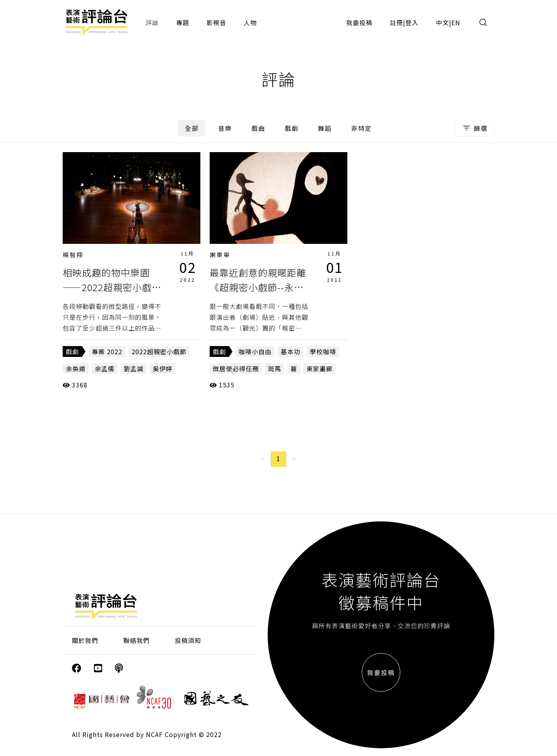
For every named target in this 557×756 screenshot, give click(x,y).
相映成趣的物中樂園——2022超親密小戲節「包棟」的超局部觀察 (112, 287)
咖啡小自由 (255, 351)
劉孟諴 (134, 369)
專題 (183, 22)
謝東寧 (220, 255)
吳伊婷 (163, 369)
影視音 (216, 22)
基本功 (291, 351)
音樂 (225, 128)
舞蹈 (325, 128)
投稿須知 (188, 640)
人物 (250, 22)
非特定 (362, 128)
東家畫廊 (320, 369)
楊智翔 (73, 255)
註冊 (396, 22)
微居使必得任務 (236, 369)
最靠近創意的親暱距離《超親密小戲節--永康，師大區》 (258, 287)
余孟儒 (105, 369)
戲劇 (292, 128)
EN (456, 22)
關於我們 (85, 640)
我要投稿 (359, 22)
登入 (412, 22)
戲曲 (258, 128)
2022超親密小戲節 (159, 351)
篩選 (475, 128)
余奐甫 (76, 369)
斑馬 (275, 369)
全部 (192, 128)
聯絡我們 (137, 640)
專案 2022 (107, 351)
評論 (152, 22)
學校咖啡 (323, 351)
